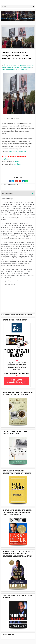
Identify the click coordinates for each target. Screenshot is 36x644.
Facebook (17, 164)
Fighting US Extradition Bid (10, 69)
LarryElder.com (7, 159)
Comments (24, 69)
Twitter (17, 162)
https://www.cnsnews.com (17, 151)
